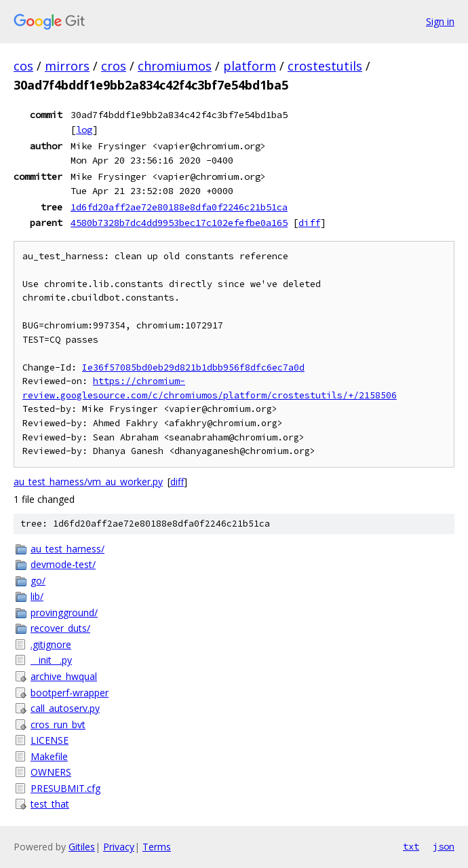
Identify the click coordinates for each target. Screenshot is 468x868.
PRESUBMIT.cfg (65, 788)
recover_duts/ (60, 628)
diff (309, 223)
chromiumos (175, 66)
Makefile (49, 756)
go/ (38, 581)
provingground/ (64, 612)
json (444, 846)
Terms (157, 847)
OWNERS (51, 772)
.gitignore (51, 644)
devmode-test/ (63, 564)
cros (114, 66)
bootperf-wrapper (70, 693)
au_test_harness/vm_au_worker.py (88, 482)
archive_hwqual (64, 676)
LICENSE (50, 740)
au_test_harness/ (67, 549)
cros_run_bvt (58, 724)
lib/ (37, 596)
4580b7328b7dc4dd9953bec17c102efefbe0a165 (179, 223)
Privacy (119, 847)
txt (411, 846)
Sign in (440, 21)
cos (23, 66)
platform (250, 66)
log (84, 130)
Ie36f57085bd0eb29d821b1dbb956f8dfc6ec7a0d (193, 367)
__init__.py (51, 660)
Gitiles (82, 847)
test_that (50, 804)
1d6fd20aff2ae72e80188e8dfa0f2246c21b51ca (179, 207)
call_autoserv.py (65, 708)
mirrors (67, 66)
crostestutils (325, 66)
